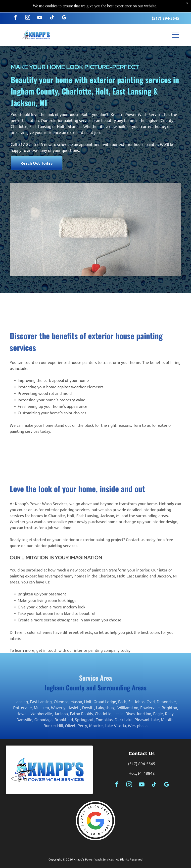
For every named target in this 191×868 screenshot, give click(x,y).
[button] (176, 22)
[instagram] (28, 6)
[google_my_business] (64, 6)
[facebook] (15, 6)
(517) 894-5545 (166, 6)
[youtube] (40, 6)
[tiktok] (52, 6)
